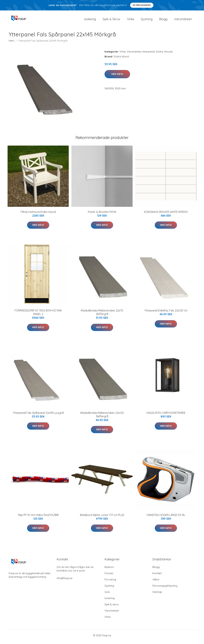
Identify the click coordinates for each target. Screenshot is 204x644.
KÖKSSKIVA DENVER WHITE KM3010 (166, 215)
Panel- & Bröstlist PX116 (102, 215)
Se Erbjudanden (142, 5)
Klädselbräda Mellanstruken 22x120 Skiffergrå (102, 417)
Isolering (90, 20)
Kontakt (157, 576)
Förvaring (110, 582)
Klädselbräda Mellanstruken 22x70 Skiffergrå (102, 315)
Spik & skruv (112, 607)
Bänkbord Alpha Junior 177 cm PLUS (102, 518)
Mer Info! (117, 77)
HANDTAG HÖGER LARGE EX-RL (166, 518)
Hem (11, 43)
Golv (107, 595)
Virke (131, 20)
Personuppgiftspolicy (165, 589)
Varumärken (183, 20)
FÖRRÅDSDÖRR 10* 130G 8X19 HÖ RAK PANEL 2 (38, 315)
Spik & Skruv (111, 20)
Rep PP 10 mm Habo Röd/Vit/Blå (38, 518)
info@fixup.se (65, 581)
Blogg (163, 20)
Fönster (109, 576)
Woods (168, 54)
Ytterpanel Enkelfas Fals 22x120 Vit (166, 313)
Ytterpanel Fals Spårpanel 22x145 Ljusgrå (38, 416)
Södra (159, 54)
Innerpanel (149, 54)
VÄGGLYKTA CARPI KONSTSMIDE (166, 416)
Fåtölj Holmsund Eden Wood (38, 215)
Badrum (109, 570)
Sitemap (157, 595)
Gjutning (147, 20)
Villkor (156, 582)
